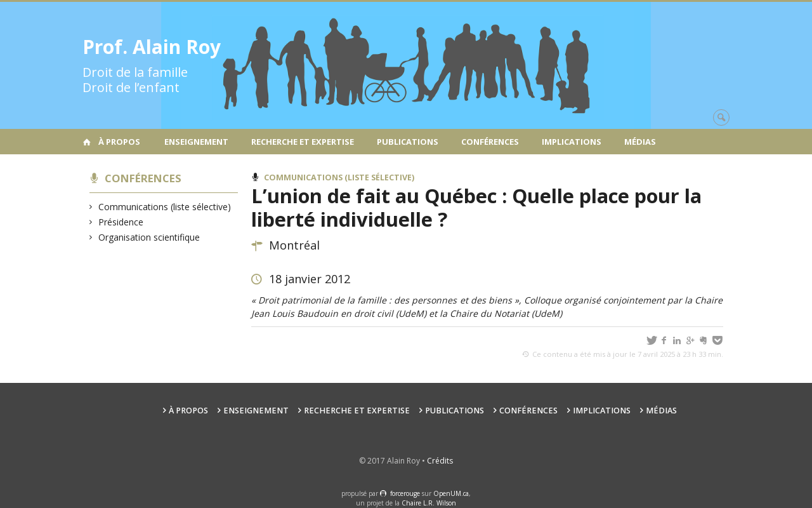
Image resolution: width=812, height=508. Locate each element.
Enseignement (196, 142)
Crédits (440, 461)
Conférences (490, 142)
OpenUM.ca (451, 493)
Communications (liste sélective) (165, 207)
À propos (119, 142)
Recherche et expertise (303, 142)
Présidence (121, 222)
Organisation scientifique (149, 237)
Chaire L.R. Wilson (429, 503)
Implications (572, 142)
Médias (640, 142)
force (405, 493)
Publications (408, 142)
